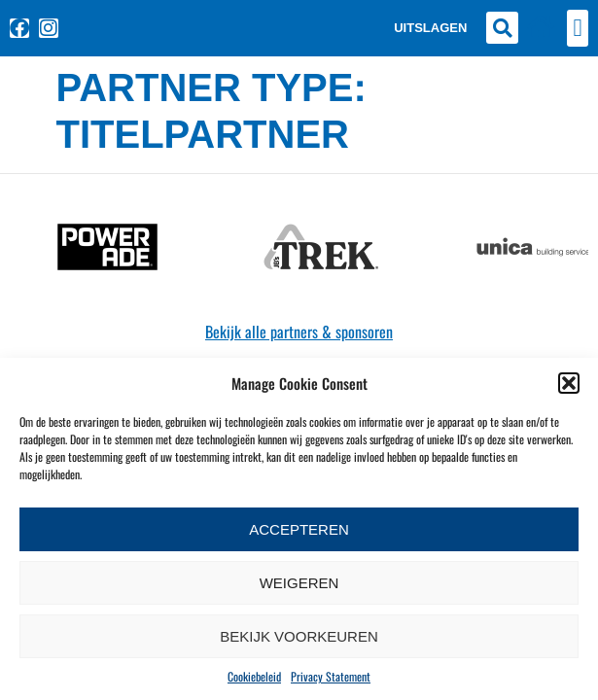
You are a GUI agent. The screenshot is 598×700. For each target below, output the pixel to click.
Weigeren (299, 583)
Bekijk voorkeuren (299, 636)
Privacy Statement (331, 676)
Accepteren (299, 529)
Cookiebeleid (254, 676)
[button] (569, 383)
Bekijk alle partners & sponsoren (299, 332)
